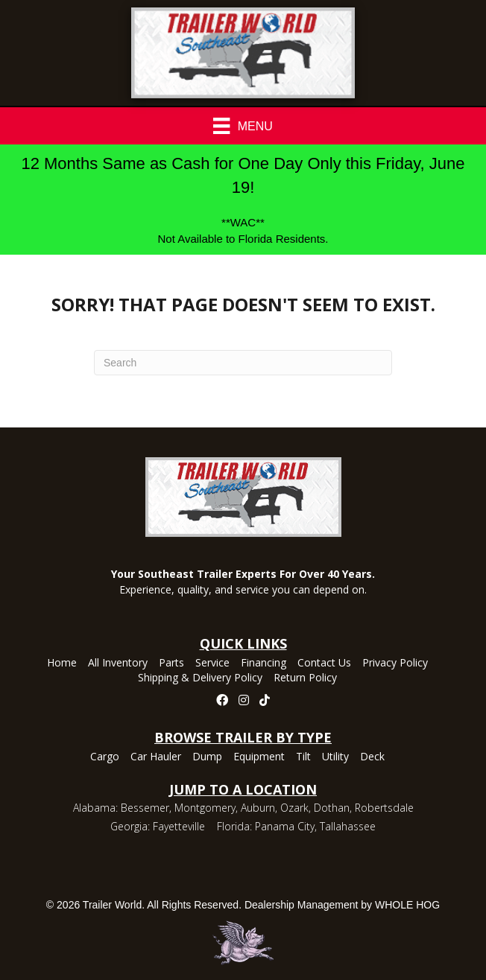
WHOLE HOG (407, 905)
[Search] (243, 363)
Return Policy (305, 678)
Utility (335, 757)
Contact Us (324, 664)
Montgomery (205, 808)
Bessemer (145, 808)
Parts (171, 664)
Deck (372, 757)
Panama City (285, 826)
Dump (207, 757)
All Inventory (118, 664)
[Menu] (243, 126)
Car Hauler (156, 757)
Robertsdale (384, 808)
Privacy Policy (395, 664)
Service (212, 664)
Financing (263, 664)
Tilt (303, 757)
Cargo (105, 757)
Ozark (294, 808)
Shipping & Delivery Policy (200, 678)
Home (62, 664)
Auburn (258, 808)
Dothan (332, 808)
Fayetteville (179, 826)
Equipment (259, 757)
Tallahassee (348, 826)
